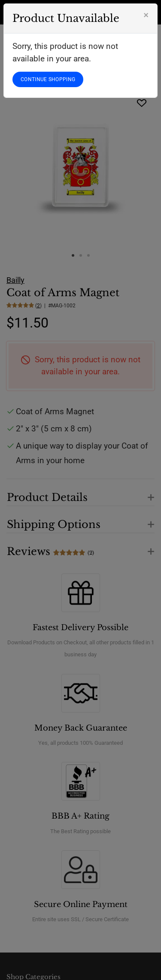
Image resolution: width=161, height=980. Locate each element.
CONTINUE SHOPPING (48, 79)
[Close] (146, 15)
